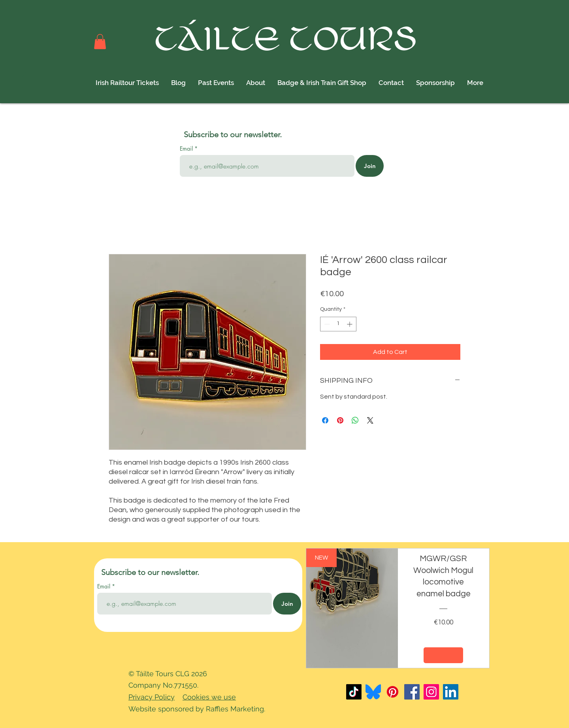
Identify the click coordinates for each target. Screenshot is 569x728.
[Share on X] (370, 420)
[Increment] (350, 324)
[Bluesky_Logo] (373, 692)
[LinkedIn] (451, 692)
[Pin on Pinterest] (340, 420)
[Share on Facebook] (325, 420)
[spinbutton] (338, 324)
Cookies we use (209, 697)
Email (187, 149)
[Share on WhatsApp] (355, 420)
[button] (100, 42)
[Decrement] (326, 324)
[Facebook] (412, 692)
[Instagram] (431, 692)
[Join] (370, 166)
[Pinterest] (393, 692)
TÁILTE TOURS (287, 41)
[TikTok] (354, 692)
